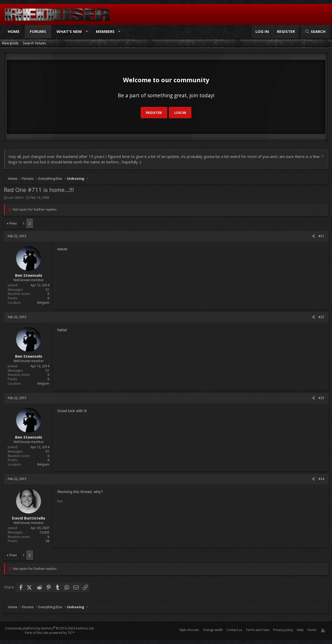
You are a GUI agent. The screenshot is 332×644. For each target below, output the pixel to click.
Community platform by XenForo (50, 628)
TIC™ (71, 633)
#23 (321, 398)
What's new (69, 31)
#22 (321, 317)
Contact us (234, 630)
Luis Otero (16, 197)
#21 (321, 236)
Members (105, 31)
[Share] (313, 236)
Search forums (34, 43)
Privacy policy (283, 630)
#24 (321, 479)
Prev (13, 223)
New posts (10, 43)
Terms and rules (258, 630)
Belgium (43, 303)
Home (14, 31)
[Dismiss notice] (322, 157)
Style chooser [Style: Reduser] (189, 630)
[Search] (315, 32)
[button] (87, 32)
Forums (38, 31)
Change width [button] (213, 630)
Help (300, 630)
